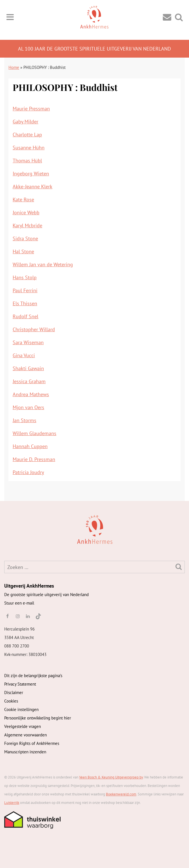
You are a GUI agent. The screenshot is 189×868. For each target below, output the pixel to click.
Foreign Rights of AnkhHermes (32, 743)
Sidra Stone (25, 238)
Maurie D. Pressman (34, 459)
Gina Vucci (24, 355)
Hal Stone (23, 251)
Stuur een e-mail (19, 603)
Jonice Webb (26, 212)
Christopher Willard (34, 329)
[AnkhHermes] (13, 529)
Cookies (11, 701)
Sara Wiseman (28, 342)
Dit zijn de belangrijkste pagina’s (33, 676)
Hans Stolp (25, 277)
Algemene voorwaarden (25, 735)
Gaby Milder (25, 122)
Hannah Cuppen (30, 446)
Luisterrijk (12, 803)
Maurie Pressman (31, 109)
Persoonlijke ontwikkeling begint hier (38, 718)
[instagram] (17, 616)
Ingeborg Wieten (31, 174)
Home (14, 67)
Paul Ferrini (25, 290)
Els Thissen (25, 303)
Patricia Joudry (28, 472)
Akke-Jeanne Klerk (33, 187)
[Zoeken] (179, 567)
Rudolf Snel (25, 316)
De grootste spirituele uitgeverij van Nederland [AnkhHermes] (46, 595)
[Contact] (167, 17)
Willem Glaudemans (35, 433)
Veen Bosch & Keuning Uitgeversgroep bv (111, 777)
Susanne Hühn (29, 148)
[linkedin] (28, 616)
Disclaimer (14, 693)
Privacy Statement (20, 684)
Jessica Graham (29, 381)
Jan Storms (25, 420)
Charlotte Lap (27, 135)
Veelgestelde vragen (23, 726)
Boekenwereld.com (121, 794)
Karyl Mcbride (27, 225)
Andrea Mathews (31, 394)
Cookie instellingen (21, 709)
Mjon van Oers (28, 407)
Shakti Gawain (28, 368)
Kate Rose (23, 199)
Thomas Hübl (27, 161)
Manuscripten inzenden (25, 752)
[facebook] (7, 616)
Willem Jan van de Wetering (43, 264)
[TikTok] (38, 616)
